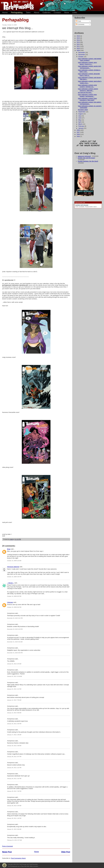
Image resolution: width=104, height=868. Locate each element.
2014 (78, 40)
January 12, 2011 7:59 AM (14, 700)
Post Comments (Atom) (18, 858)
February (81, 126)
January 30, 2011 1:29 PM (14, 818)
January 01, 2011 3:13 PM (14, 689)
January (81, 128)
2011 (78, 46)
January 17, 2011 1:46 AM (14, 735)
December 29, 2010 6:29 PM (15, 629)
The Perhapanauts (16, 5)
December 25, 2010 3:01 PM (15, 618)
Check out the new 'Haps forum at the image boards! (88, 144)
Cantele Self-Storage (82, 205)
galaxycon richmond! (84, 156)
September (82, 112)
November (82, 55)
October (81, 57)
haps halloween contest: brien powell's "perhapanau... (87, 95)
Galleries (47, 13)
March (81, 124)
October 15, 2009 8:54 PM (14, 607)
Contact (57, 13)
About (37, 13)
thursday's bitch (83, 110)
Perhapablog (17, 13)
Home (5, 13)
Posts (78, 21)
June (80, 118)
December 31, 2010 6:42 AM (15, 642)
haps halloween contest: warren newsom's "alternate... (88, 90)
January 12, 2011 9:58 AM (14, 713)
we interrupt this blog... (85, 92)
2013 (78, 42)
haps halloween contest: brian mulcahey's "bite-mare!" (87, 99)
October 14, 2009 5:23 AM (14, 561)
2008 (78, 130)
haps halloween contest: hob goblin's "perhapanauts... (90, 103)
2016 (78, 36)
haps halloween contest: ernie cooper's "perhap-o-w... (87, 86)
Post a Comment (7, 846)
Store (67, 13)
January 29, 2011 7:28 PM (14, 791)
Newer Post (7, 852)
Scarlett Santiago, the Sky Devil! (88, 161)
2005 (78, 136)
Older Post (66, 852)
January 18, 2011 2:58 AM (14, 746)
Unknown (10, 602)
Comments (80, 24)
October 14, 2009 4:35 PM (14, 577)
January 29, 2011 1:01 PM (14, 768)
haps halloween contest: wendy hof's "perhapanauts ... (89, 67)
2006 (78, 134)
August (81, 114)
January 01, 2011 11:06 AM (15, 676)
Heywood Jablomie (13, 567)
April (80, 122)
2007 (78, 132)
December (82, 53)
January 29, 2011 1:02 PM (14, 779)
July (80, 116)
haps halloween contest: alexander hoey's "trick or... (89, 75)
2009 (78, 50)
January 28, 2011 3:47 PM (14, 757)
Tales (28, 13)
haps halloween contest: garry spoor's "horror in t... (87, 63)
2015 (78, 38)
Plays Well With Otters (4, 865)
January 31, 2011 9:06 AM (14, 829)
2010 (78, 48)
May (80, 120)
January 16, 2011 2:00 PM (14, 724)
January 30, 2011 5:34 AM (14, 806)
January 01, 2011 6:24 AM (14, 664)
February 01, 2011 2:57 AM (14, 840)
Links (75, 13)
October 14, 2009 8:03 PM (14, 596)
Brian (9, 549)
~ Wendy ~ (11, 583)
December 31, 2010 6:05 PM (15, 653)
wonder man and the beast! (86, 158)
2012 (78, 44)
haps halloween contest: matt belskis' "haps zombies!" (90, 59)
